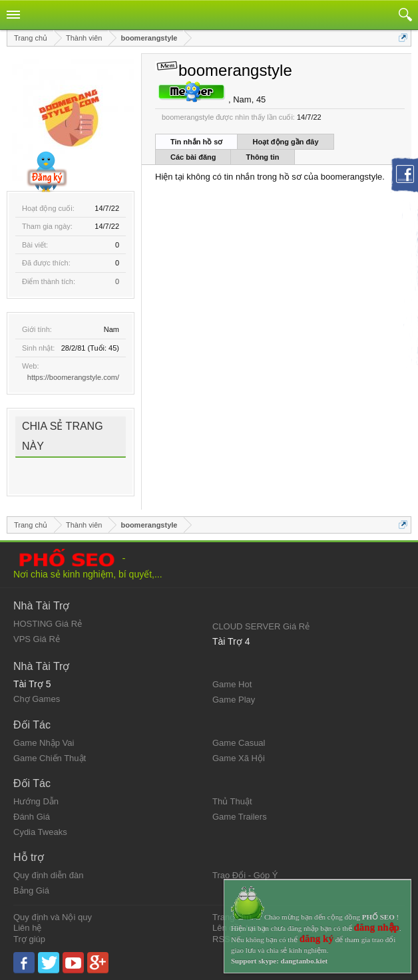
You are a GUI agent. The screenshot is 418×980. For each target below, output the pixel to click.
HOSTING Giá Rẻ (48, 624)
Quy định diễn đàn (48, 875)
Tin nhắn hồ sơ (196, 142)
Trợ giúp (29, 939)
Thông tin (262, 157)
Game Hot (232, 684)
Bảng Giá (31, 891)
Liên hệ (27, 928)
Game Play (234, 700)
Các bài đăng (193, 157)
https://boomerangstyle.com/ (73, 377)
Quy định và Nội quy (53, 917)
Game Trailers (240, 817)
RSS (221, 939)
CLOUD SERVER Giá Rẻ (261, 626)
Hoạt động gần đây (285, 142)
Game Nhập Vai (44, 743)
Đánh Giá (32, 817)
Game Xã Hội (239, 758)
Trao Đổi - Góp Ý (245, 875)
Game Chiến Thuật (50, 758)
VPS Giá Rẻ (37, 639)
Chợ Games (37, 699)
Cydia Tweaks (40, 832)
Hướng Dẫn (36, 801)
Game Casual (239, 743)
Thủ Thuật (232, 801)
